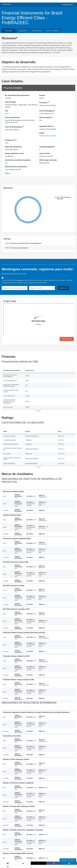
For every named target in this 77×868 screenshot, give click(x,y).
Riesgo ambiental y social (14, 153)
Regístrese (63, 288)
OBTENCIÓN (23, 31)
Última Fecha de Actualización (16, 167)
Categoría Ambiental (47, 147)
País (7, 111)
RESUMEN (9, 31)
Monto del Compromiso (13, 147)
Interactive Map (67, 339)
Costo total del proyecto (14, 127)
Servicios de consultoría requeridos (18, 160)
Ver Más (56, 53)
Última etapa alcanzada (48, 160)
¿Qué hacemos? (7, 4)
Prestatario (44, 102)
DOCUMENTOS (37, 31)
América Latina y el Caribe (48, 136)
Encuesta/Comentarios (68, 860)
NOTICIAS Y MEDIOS (52, 31)
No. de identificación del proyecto (17, 95)
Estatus (42, 95)
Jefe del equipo (10, 102)
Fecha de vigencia (46, 117)
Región (42, 133)
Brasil (7, 114)
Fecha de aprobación (12, 117)
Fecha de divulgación (47, 111)
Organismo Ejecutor (47, 126)
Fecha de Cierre (45, 153)
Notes (7, 173)
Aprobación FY (11, 140)
